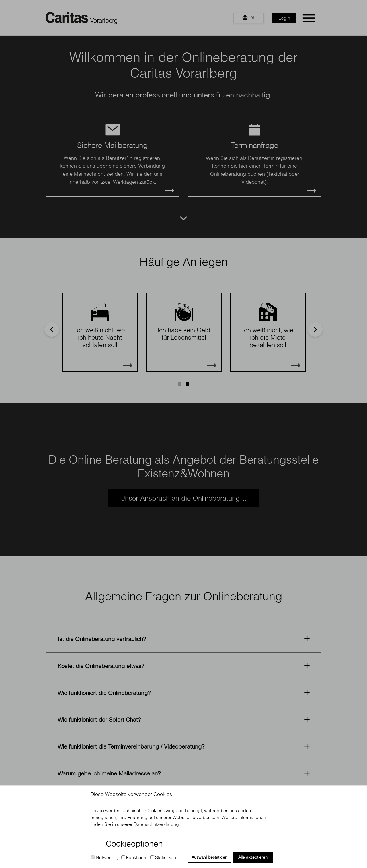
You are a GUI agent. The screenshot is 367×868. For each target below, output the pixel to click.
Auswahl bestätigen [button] (209, 857)
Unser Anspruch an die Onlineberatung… (183, 498)
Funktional (134, 857)
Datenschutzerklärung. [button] (157, 824)
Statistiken (163, 857)
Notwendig (105, 857)
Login (284, 18)
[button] (249, 18)
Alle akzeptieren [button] (253, 857)
